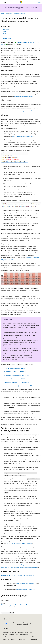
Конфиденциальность (21, 634)
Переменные (6, 29)
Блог (31, 632)
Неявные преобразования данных (11, 36)
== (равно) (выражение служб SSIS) (15, 368)
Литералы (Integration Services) (30, 111)
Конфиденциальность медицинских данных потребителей (18, 637)
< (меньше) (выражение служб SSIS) (15, 379)
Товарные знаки (21, 639)
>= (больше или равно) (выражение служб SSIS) (18, 382)
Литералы (5, 32)
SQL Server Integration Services (17, 13)
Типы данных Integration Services (24, 96)
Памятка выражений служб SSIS (25, 583)
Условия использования (9, 639)
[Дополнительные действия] (39, 13)
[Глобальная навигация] (2, 2)
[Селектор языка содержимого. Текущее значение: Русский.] (7, 619)
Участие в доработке (9, 634)
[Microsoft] (21, 2)
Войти (39, 2)
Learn (3, 13)
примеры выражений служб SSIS (26, 589)
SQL (7, 13)
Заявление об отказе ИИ (9, 632)
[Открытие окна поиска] (35, 2)
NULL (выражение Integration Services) (23, 136)
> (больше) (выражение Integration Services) (17, 375)
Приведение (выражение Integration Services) (19, 543)
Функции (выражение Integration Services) (26, 567)
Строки (4, 34)
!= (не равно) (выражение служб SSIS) (15, 372)
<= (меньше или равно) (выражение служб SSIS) (18, 386)
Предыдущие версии (23, 632)
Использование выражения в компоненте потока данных (18, 575)
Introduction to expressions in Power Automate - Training (16, 605)
